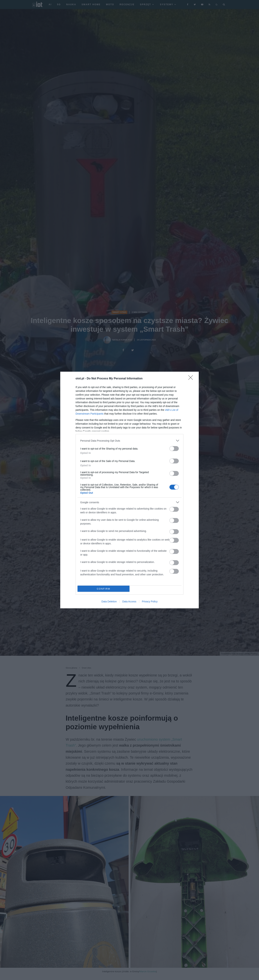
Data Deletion (109, 601)
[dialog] (129, 490)
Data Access (129, 601)
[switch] (174, 449)
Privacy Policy (150, 601)
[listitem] (129, 441)
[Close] (192, 379)
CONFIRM (104, 589)
